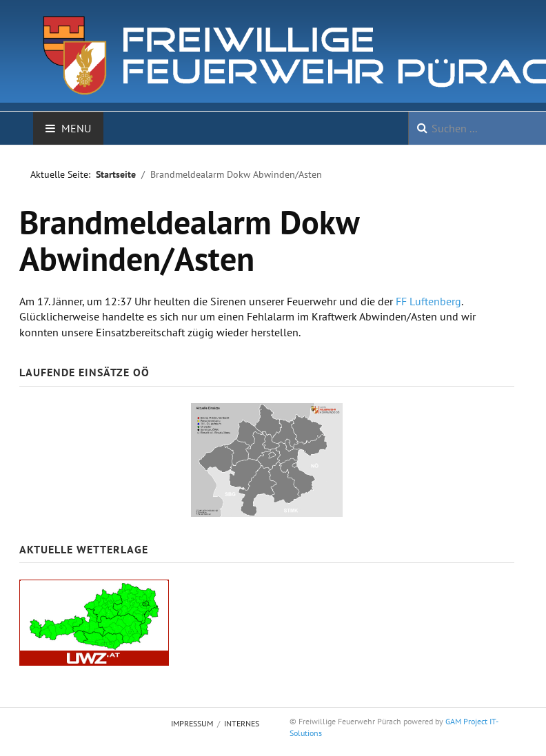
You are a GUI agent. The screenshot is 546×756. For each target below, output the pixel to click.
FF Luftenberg (428, 301)
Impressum (192, 723)
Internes (242, 723)
